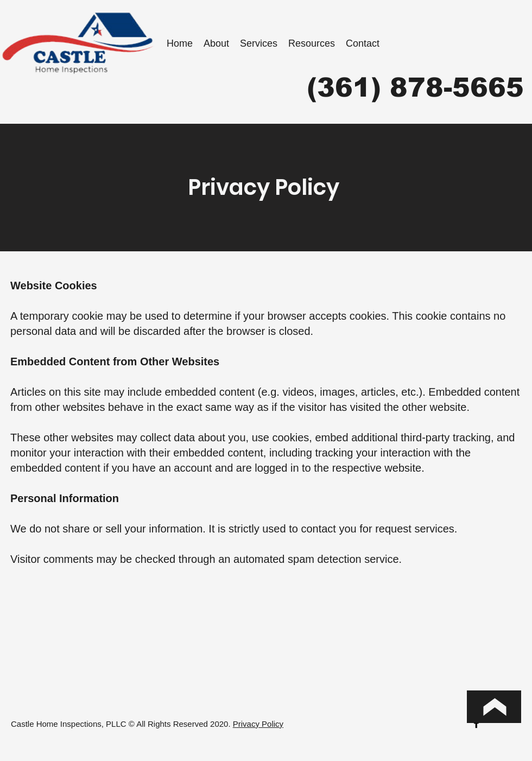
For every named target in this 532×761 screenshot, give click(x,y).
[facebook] (476, 723)
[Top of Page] (494, 707)
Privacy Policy (258, 724)
